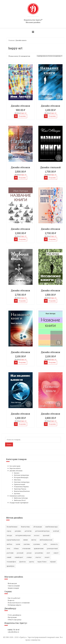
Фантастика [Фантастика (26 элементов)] (25, 527)
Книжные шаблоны (17, 496)
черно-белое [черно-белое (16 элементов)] (42, 562)
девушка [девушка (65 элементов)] (18, 531)
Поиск (9, 444)
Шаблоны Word (20, 500)
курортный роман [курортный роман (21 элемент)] (13, 540)
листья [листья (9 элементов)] (34, 540)
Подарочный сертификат (19, 503)
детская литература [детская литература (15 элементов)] (42, 531)
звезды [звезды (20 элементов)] (9, 535)
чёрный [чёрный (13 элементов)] (53, 562)
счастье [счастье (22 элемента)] (38, 557)
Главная (11, 40)
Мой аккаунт (12, 583)
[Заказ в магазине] (50, 56)
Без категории (15, 466)
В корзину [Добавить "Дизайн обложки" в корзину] (22, 116)
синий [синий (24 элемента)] (9, 557)
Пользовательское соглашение (19, 603)
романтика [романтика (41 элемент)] (39, 553)
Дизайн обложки (16, 471)
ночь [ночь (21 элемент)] (8, 549)
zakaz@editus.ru (13, 632)
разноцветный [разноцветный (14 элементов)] (52, 549)
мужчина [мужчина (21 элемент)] (37, 544)
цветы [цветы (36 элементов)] (32, 562)
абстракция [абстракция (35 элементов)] (38, 527)
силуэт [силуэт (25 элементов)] (56, 553)
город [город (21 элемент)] (9, 531)
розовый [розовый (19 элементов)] (20, 553)
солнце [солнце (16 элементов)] (29, 557)
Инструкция (12, 617)
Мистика (17, 480)
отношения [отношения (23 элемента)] (26, 549)
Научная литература (22, 482)
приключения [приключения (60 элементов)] (39, 549)
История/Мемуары (21, 477)
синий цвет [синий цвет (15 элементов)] (19, 557)
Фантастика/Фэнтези (22, 491)
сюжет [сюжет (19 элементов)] (47, 557)
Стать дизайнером (14, 615)
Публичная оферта (14, 605)
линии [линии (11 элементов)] (25, 540)
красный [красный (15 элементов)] (46, 535)
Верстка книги (15, 468)
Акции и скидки (13, 588)
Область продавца (15, 620)
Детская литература (21, 475)
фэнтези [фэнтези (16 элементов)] (22, 562)
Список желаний (14, 586)
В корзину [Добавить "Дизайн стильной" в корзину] (52, 178)
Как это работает (14, 598)
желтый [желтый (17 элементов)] (56, 531)
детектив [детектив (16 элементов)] (28, 531)
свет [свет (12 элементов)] (48, 553)
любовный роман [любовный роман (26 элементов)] (46, 540)
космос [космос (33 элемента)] (37, 535)
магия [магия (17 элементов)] (18, 544)
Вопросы (11, 600)
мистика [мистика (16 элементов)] (27, 544)
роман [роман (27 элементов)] (29, 553)
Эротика (17, 493)
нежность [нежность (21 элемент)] (54, 544)
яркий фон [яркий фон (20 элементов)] (10, 566)
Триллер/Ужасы (20, 489)
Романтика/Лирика (21, 487)
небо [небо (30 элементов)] (45, 544)
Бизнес (17, 473)
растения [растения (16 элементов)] (10, 553)
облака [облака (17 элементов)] (16, 549)
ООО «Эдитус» (21, 637)
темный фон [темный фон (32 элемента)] (11, 562)
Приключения (20, 484)
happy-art (24, 113)
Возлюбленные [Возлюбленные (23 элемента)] (12, 527)
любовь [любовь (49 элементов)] (9, 544)
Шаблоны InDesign (21, 498)
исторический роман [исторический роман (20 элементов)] (23, 535)
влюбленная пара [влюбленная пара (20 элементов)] (51, 527)
